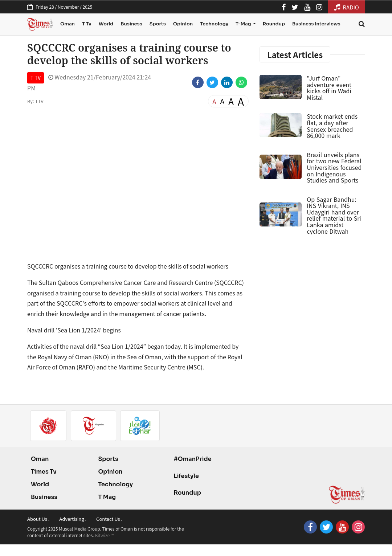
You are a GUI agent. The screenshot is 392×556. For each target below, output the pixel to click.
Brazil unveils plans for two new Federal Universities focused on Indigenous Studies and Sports (334, 167)
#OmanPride (192, 459)
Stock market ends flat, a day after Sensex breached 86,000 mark (332, 126)
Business (131, 24)
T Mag (107, 497)
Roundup (274, 24)
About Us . (38, 519)
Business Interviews (316, 24)
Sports (158, 24)
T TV (36, 78)
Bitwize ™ (104, 535)
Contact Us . (109, 519)
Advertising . (73, 519)
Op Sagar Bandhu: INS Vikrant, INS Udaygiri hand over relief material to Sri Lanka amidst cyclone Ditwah (334, 215)
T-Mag (244, 24)
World (106, 24)
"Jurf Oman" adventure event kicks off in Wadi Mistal (329, 88)
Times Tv (44, 472)
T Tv (87, 24)
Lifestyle (186, 476)
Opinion (183, 24)
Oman (68, 24)
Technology (214, 24)
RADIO (346, 7)
